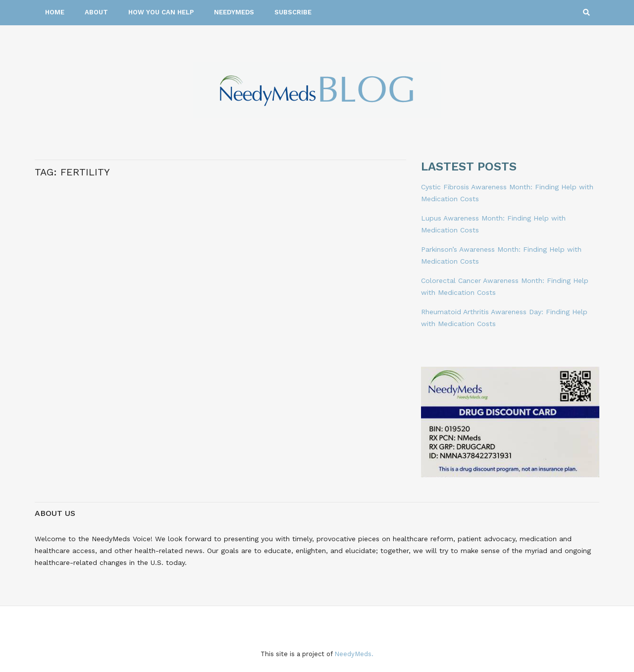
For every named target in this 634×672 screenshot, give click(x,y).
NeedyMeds (234, 12)
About (96, 12)
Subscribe (293, 12)
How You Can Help (161, 12)
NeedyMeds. (354, 654)
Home (55, 12)
